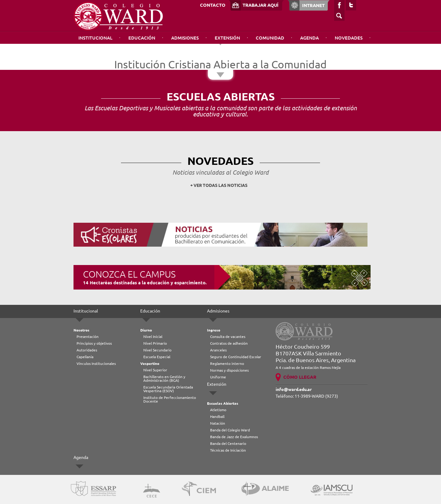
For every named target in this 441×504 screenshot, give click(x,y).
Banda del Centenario (228, 443)
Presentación (88, 337)
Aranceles (218, 350)
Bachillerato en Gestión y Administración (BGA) (164, 379)
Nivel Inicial (153, 337)
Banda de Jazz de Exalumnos (234, 437)
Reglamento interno (227, 364)
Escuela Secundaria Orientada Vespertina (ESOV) (168, 389)
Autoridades (87, 350)
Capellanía (85, 357)
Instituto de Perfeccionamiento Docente (170, 399)
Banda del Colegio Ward (230, 430)
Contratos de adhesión (229, 343)
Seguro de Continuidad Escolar (236, 357)
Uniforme (218, 377)
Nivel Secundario (157, 350)
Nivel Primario (155, 343)
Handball (217, 417)
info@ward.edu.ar (294, 389)
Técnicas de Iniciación (228, 450)
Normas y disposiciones (229, 370)
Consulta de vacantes (228, 337)
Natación (218, 423)
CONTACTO (213, 5)
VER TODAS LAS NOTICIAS (221, 185)
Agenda (309, 38)
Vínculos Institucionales (96, 364)
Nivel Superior (155, 370)
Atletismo (218, 410)
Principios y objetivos (94, 343)
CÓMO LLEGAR (300, 377)
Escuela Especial (157, 357)
